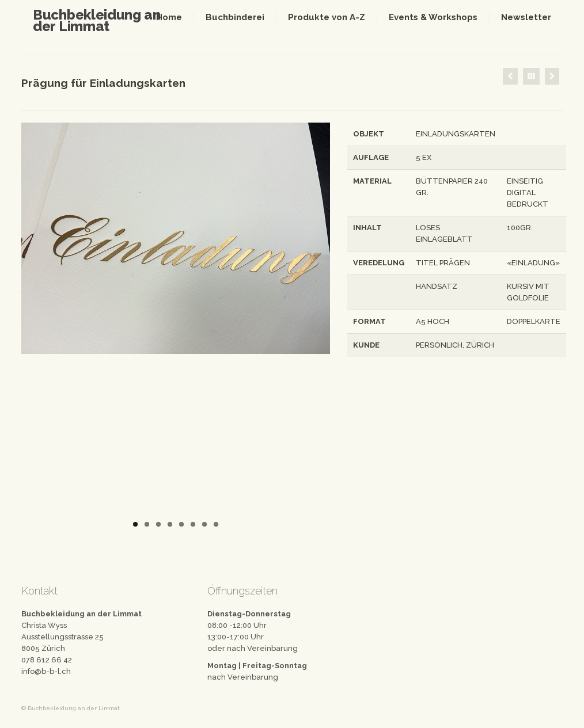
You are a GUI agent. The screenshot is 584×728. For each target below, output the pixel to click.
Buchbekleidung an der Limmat (97, 20)
